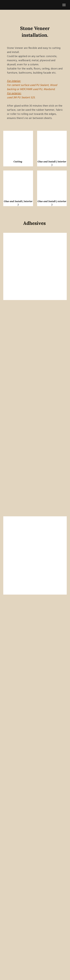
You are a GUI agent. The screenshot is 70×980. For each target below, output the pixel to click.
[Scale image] (18, 144)
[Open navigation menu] (64, 5)
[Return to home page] (8, 5)
